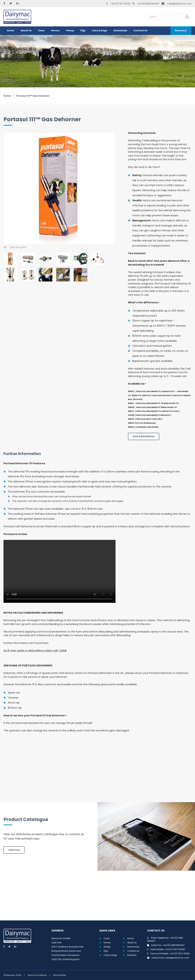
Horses (55, 30)
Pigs (83, 30)
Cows (41, 30)
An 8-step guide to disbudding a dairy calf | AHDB (35, 650)
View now (14, 850)
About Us (26, 30)
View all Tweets (98, 900)
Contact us (133, 951)
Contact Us (140, 30)
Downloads (120, 30)
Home (11, 30)
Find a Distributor (144, 436)
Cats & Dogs (100, 30)
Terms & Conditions (37, 975)
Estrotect (181, 30)
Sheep (70, 30)
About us (132, 943)
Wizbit (63, 975)
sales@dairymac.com (179, 4)
